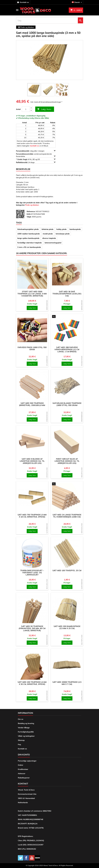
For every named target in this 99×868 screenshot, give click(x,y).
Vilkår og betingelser (26, 736)
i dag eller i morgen (36, 151)
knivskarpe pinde (63, 234)
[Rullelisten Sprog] (77, 2)
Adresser (22, 773)
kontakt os (24, 2)
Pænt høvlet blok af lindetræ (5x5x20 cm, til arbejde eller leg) (67, 461)
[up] (31, 108)
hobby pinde (61, 229)
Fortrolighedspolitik (26, 732)
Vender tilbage (24, 728)
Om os (21, 719)
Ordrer (21, 765)
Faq (19, 744)
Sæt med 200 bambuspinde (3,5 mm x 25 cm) (67, 627)
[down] (31, 110)
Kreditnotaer (23, 769)
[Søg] (50, 20)
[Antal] (26, 109)
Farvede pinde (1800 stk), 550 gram (32, 348)
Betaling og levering (26, 723)
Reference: (31, 211)
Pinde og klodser (32, 205)
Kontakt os (22, 749)
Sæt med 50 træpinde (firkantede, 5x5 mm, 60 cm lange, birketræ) (32, 628)
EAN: (29, 214)
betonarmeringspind (53, 243)
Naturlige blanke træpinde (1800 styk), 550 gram (67, 404)
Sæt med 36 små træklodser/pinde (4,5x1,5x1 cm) (67, 294)
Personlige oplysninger (27, 761)
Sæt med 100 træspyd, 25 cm (67, 570)
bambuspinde (75, 229)
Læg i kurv (44, 109)
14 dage (36, 162)
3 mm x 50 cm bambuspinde (29, 247)
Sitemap (21, 740)
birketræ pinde (48, 229)
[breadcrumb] (26, 27)
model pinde (48, 234)
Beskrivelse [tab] (23, 169)
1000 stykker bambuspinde (29, 234)
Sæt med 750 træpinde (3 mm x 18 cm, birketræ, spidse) (32, 516)
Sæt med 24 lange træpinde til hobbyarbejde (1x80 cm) (67, 516)
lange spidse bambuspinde (28, 238)
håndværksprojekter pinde (28, 229)
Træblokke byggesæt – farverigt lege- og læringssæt (32, 573)
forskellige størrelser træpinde (30, 243)
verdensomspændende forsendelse (36, 155)
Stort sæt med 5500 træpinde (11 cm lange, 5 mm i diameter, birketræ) (32, 294)
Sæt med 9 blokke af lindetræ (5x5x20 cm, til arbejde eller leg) (32, 461)
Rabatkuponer (24, 778)
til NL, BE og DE (36, 159)
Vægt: (29, 217)
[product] (32, 274)
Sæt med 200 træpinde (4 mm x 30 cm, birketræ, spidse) (32, 683)
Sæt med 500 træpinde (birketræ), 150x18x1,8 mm (32, 404)
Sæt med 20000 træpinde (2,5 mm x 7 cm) (67, 683)
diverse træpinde (49, 238)
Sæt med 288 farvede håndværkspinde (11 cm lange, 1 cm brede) (67, 349)
